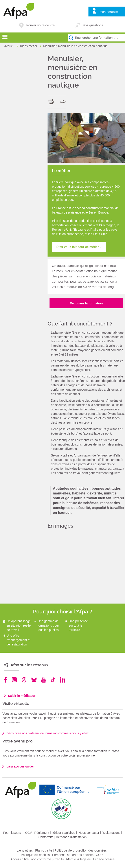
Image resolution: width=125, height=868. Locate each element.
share (64, 102)
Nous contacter (89, 833)
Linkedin (63, 680)
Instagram (14, 680)
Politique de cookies (35, 855)
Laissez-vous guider (20, 766)
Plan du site (44, 850)
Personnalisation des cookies (73, 855)
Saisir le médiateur (22, 696)
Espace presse (104, 859)
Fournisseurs (12, 833)
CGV (28, 833)
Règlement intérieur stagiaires (55, 833)
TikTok (53, 680)
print (52, 102)
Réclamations (111, 833)
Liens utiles (25, 850)
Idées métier (29, 46)
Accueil (10, 46)
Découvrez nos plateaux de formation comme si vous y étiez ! (48, 733)
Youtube (43, 680)
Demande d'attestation (71, 837)
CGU (99, 855)
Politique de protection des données (81, 850)
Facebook (6, 680)
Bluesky (34, 680)
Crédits (59, 859)
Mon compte (109, 12)
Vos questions (93, 25)
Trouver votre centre (40, 25)
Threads (24, 680)
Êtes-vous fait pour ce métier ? (79, 247)
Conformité (46, 837)
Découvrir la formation (86, 303)
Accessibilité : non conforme (31, 859)
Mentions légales (78, 859)
